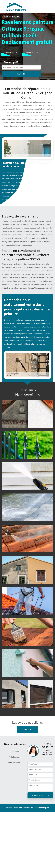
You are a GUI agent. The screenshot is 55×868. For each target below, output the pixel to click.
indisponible (16, 757)
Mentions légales (42, 808)
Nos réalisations (11, 52)
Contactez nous (32, 52)
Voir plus (27, 730)
